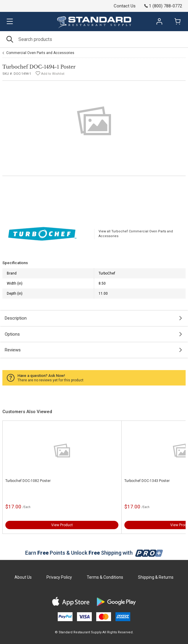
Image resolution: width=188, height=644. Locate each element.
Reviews (13, 350)
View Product (62, 525)
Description (16, 318)
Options (12, 334)
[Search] (94, 39)
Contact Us (125, 6)
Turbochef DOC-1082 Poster (28, 481)
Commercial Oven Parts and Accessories (40, 53)
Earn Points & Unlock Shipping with (94, 553)
